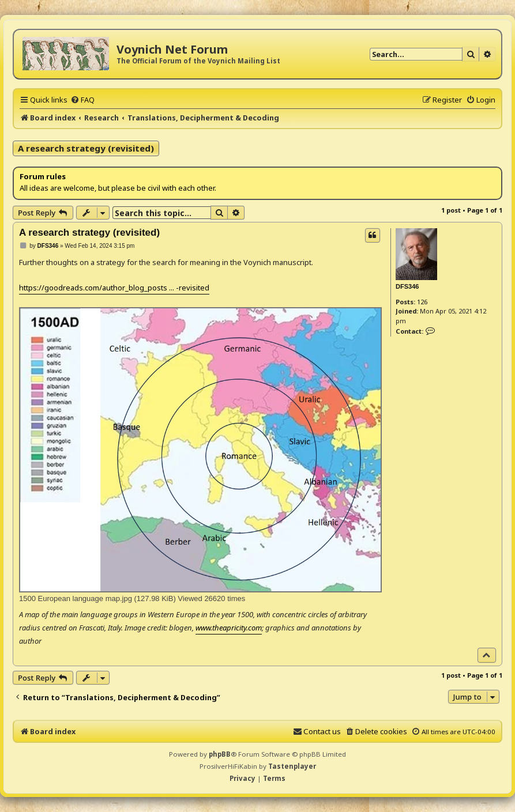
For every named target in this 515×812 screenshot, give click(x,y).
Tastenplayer (292, 766)
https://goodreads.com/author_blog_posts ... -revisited (114, 288)
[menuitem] (82, 100)
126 (422, 302)
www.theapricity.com (229, 628)
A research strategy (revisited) (86, 148)
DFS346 (407, 286)
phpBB (220, 754)
